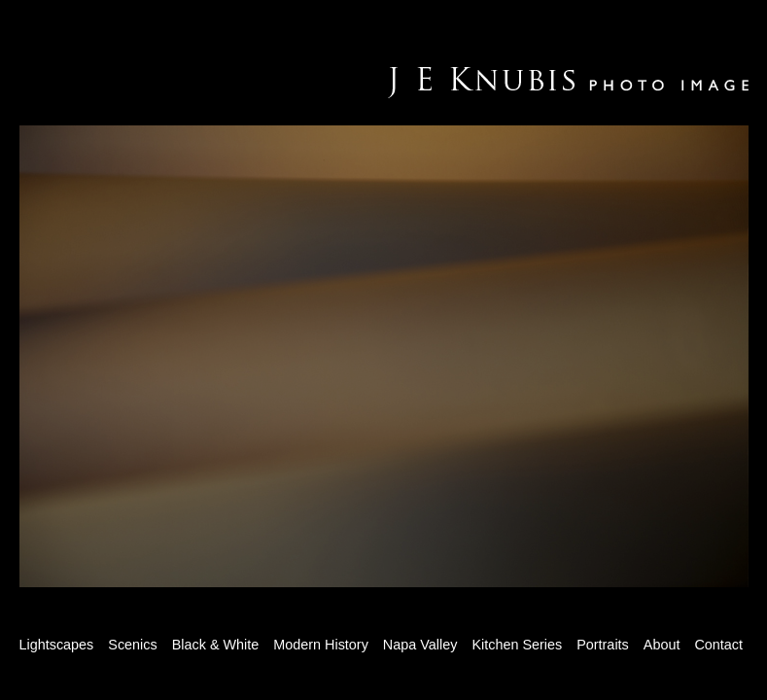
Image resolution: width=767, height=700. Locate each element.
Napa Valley (420, 645)
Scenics (132, 645)
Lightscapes (57, 645)
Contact (718, 645)
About (662, 645)
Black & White (216, 645)
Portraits (603, 645)
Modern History (321, 645)
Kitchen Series (517, 645)
